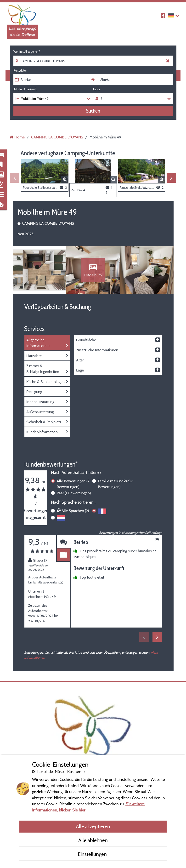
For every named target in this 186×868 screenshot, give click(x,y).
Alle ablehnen (93, 840)
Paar (74, 493)
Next (171, 178)
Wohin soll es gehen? (27, 51)
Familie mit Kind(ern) (116, 484)
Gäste (97, 89)
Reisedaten (20, 70)
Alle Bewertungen (73, 484)
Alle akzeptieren (93, 826)
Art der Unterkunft (25, 89)
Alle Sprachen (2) (75, 511)
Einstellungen (93, 854)
